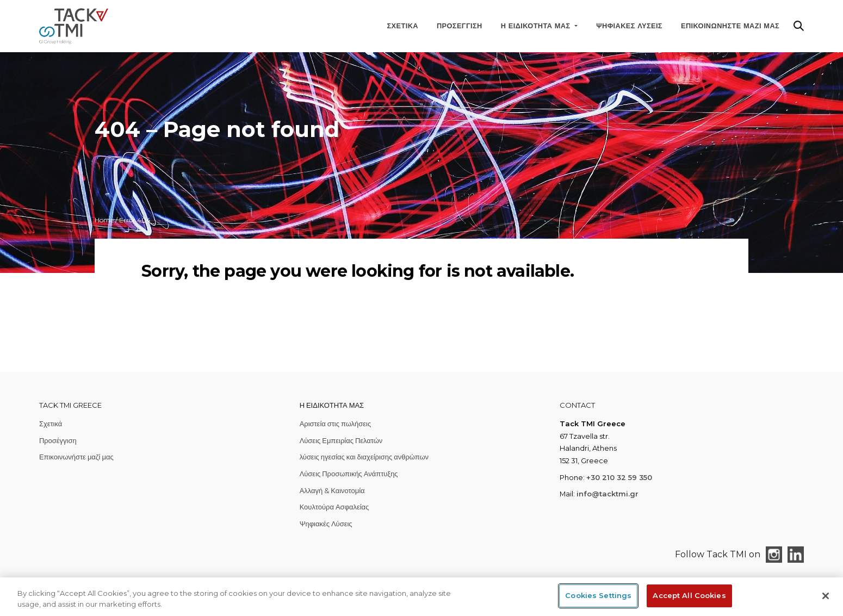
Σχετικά (403, 26)
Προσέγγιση (460, 26)
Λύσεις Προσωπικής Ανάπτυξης (349, 474)
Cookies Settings (598, 595)
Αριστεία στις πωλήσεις (336, 424)
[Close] (826, 596)
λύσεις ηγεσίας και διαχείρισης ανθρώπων (364, 457)
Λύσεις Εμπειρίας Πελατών (341, 440)
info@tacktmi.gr (608, 494)
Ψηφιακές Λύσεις (629, 26)
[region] (421, 597)
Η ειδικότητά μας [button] (537, 26)
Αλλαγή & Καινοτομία (332, 490)
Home (104, 220)
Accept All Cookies (689, 595)
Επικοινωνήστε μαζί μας (730, 26)
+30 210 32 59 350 (619, 477)
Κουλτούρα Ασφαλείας (334, 507)
